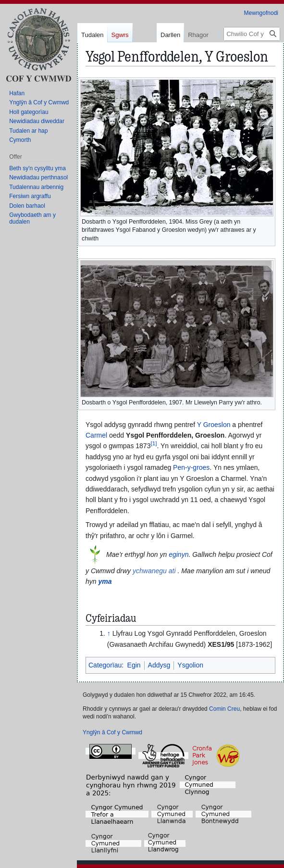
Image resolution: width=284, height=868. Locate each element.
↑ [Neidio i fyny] (109, 633)
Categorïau (105, 665)
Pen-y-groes (191, 467)
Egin (134, 665)
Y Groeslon (214, 425)
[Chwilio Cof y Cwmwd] (252, 34)
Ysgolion (190, 665)
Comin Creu (224, 709)
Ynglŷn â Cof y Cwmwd (112, 732)
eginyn (179, 554)
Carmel (96, 435)
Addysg (159, 665)
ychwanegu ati (154, 571)
